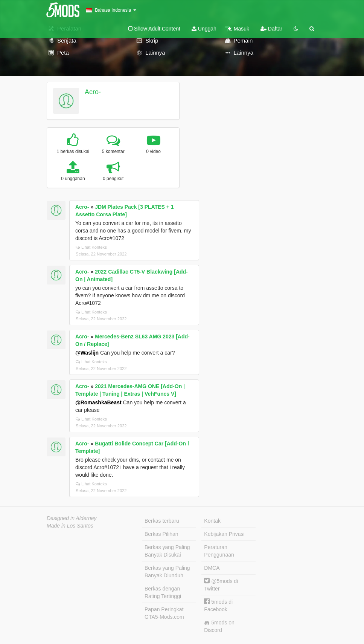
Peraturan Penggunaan (219, 551)
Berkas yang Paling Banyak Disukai (167, 551)
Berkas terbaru (162, 521)
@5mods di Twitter (221, 585)
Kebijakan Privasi (224, 534)
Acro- (93, 92)
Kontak (212, 521)
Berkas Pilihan (161, 534)
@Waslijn (87, 353)
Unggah (204, 29)
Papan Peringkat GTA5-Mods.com (164, 613)
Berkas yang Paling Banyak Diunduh (167, 572)
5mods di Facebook (218, 605)
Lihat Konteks (91, 247)
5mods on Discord (219, 626)
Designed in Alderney (72, 518)
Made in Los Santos (70, 526)
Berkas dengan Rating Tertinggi (163, 592)
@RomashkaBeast (98, 402)
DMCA (212, 568)
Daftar (271, 29)
